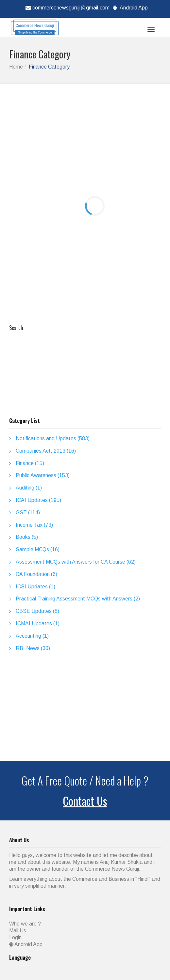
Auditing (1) (29, 488)
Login (15, 937)
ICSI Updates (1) (35, 587)
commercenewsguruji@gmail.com (67, 8)
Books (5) (27, 537)
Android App (129, 8)
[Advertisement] (90, 141)
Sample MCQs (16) (38, 549)
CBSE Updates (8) (37, 611)
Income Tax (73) (34, 525)
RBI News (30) (33, 648)
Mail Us (18, 931)
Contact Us (85, 801)
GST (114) (28, 513)
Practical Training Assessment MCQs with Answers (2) (78, 599)
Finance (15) (30, 463)
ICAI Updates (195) (38, 500)
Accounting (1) (32, 636)
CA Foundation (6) (36, 574)
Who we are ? (25, 924)
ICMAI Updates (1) (38, 623)
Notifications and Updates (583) (53, 438)
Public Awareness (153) (43, 475)
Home (16, 67)
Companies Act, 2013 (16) (46, 451)
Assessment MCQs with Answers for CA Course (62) (76, 562)
